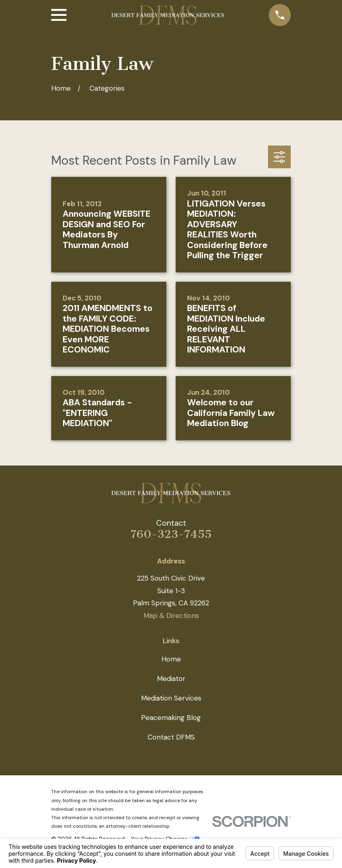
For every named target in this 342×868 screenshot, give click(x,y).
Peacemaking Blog (171, 718)
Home (171, 659)
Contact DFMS (171, 737)
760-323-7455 (171, 534)
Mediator (171, 679)
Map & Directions (171, 616)
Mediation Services (171, 698)
